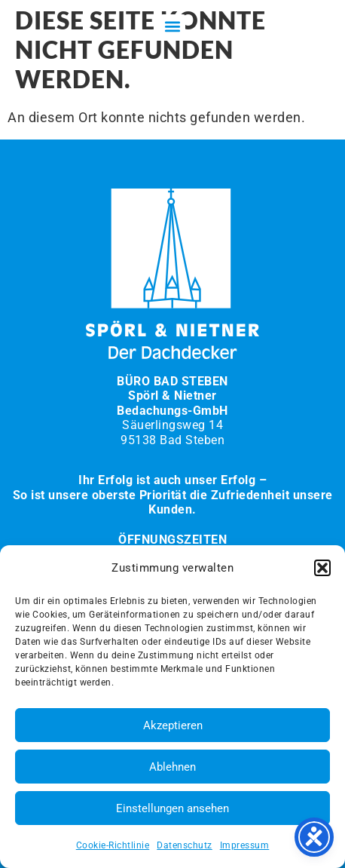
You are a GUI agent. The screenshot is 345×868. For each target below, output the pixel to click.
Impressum (245, 845)
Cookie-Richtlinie (113, 845)
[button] (322, 568)
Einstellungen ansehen (172, 808)
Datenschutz (185, 845)
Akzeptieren (173, 725)
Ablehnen (172, 767)
